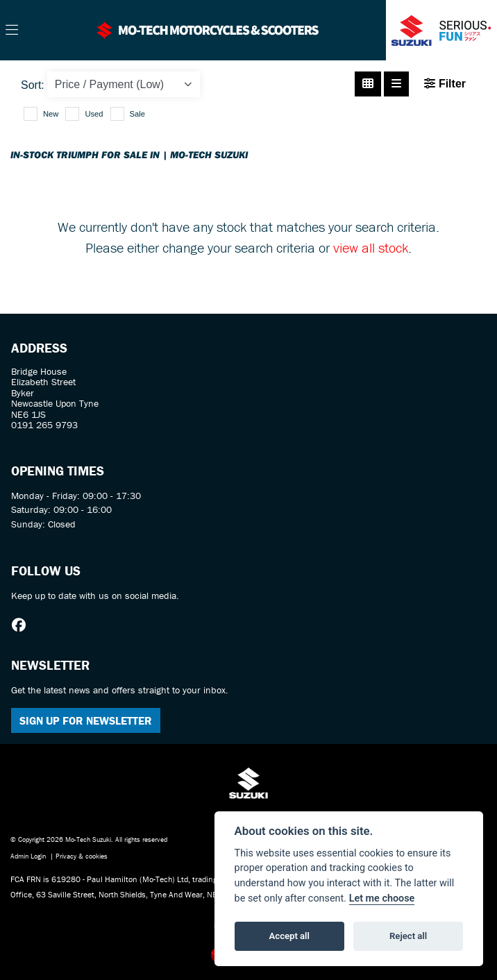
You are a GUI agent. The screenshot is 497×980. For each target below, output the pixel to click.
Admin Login (28, 856)
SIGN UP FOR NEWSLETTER (86, 720)
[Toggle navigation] (12, 31)
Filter (445, 84)
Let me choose (382, 898)
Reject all (408, 936)
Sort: (33, 85)
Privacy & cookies (82, 856)
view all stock (371, 247)
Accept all (289, 936)
